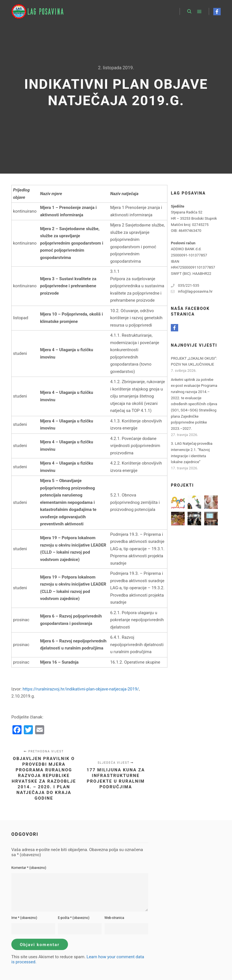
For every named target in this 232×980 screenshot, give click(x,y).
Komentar (29, 868)
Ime (24, 918)
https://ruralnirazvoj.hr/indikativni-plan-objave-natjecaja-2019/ (81, 689)
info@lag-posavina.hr (192, 292)
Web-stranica (114, 918)
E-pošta (74, 918)
